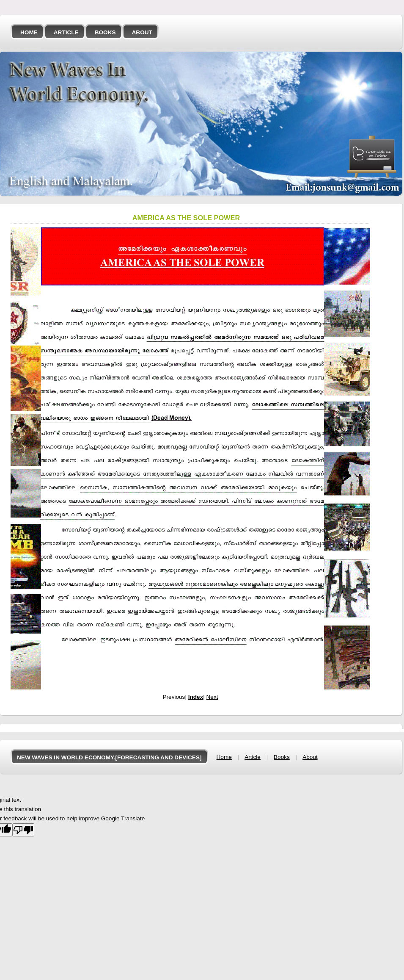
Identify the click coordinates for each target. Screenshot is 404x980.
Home (29, 32)
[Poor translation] (23, 830)
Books (105, 32)
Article (66, 32)
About (142, 32)
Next (212, 697)
